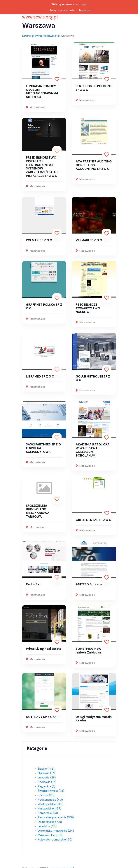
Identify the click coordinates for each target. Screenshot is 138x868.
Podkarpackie (50, 797)
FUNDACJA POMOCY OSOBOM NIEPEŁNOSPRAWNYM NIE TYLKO (44, 91)
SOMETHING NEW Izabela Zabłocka (94, 648)
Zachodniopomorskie (56, 815)
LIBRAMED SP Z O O (40, 375)
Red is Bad (34, 582)
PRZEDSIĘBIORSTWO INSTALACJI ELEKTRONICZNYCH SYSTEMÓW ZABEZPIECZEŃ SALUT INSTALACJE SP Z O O (42, 166)
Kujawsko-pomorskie (55, 837)
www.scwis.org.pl (76, 4)
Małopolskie (50, 806)
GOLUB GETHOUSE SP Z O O (93, 377)
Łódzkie (46, 793)
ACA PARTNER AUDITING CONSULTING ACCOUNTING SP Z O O (93, 165)
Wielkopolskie (50, 801)
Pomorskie (48, 810)
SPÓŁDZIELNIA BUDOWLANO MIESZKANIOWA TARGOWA (37, 509)
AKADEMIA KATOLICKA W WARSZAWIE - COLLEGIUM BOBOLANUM (94, 448)
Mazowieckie (51, 36)
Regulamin (85, 10)
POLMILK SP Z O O (39, 239)
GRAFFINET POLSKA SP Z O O (44, 305)
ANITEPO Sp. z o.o (89, 582)
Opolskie (46, 770)
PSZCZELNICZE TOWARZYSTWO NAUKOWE (88, 307)
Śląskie (46, 766)
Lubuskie (47, 775)
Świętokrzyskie (51, 788)
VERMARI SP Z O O (89, 239)
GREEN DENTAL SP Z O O (93, 518)
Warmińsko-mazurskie (56, 828)
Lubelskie (47, 824)
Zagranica (47, 784)
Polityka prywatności (62, 10)
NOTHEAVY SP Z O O (41, 715)
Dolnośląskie (50, 819)
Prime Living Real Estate (44, 647)
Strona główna (32, 36)
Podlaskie (47, 779)
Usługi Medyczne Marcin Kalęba (94, 716)
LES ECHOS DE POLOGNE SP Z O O (93, 88)
